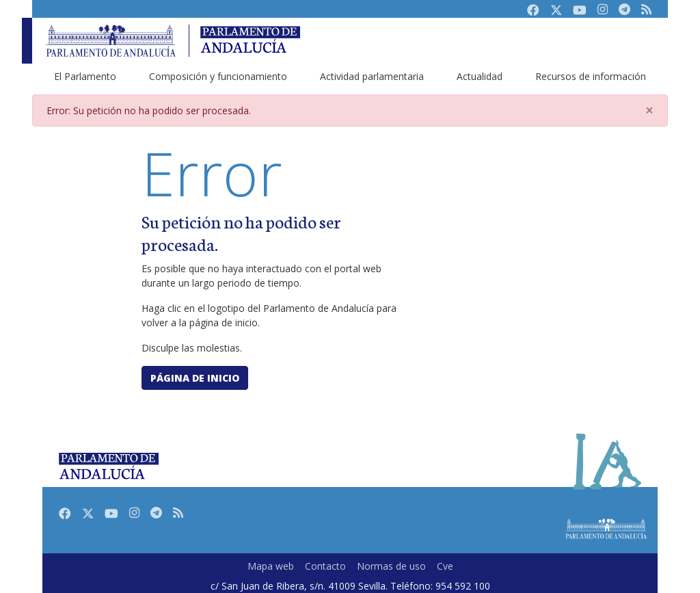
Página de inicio (195, 378)
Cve (445, 566)
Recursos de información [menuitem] (591, 76)
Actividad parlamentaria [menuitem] (372, 76)
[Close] (649, 110)
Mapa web (271, 566)
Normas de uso (391, 566)
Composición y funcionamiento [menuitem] (218, 76)
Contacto (325, 566)
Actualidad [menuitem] (480, 76)
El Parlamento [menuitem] (85, 76)
